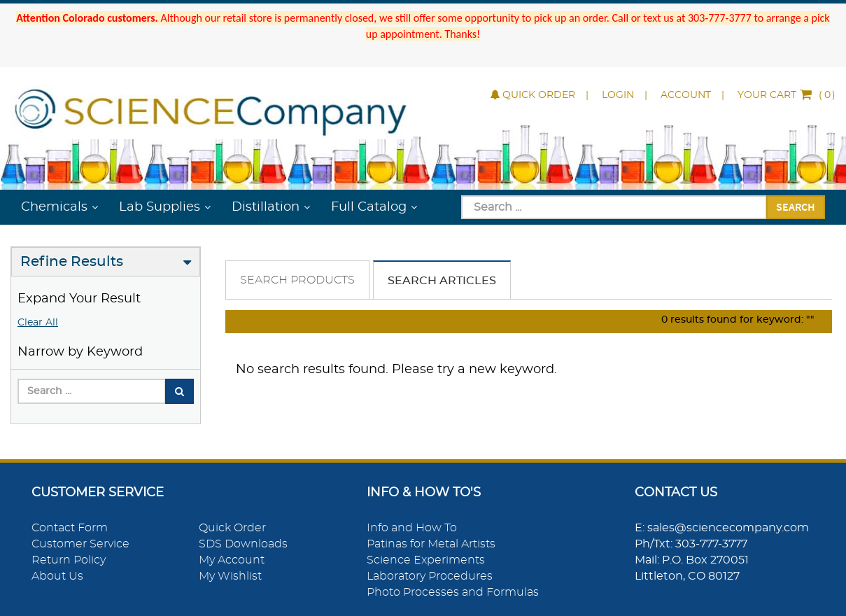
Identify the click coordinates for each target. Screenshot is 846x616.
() (787, 95)
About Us (57, 576)
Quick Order (533, 95)
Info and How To (412, 528)
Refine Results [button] (72, 262)
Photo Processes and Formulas (453, 592)
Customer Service (80, 544)
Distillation (266, 207)
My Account (232, 560)
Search (796, 206)
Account (686, 95)
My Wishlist (230, 576)
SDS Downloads (243, 544)
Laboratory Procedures (430, 576)
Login (618, 95)
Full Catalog (369, 207)
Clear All (38, 323)
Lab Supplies (160, 207)
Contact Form (70, 528)
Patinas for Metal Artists (431, 544)
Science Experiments (426, 560)
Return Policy (69, 560)
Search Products (297, 280)
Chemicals (54, 207)
